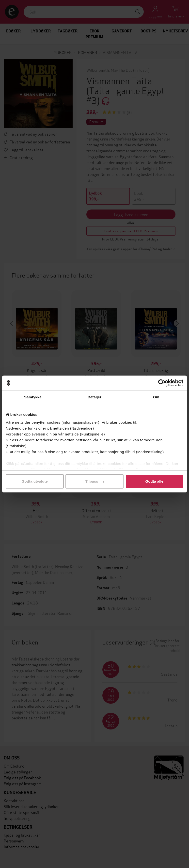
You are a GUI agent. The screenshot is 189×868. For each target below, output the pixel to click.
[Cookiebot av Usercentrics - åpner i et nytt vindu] (162, 383)
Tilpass (95, 481)
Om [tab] (156, 397)
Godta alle (154, 481)
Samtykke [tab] (33, 397)
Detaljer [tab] (94, 397)
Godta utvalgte (35, 481)
